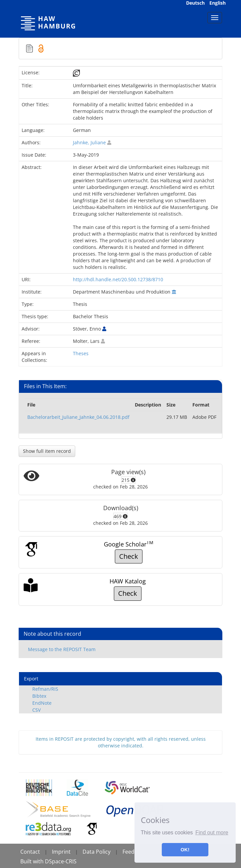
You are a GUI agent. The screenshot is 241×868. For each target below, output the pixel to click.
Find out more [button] (212, 833)
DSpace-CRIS (61, 861)
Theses (81, 353)
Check (129, 556)
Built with (33, 861)
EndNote (42, 703)
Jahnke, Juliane (89, 142)
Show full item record (47, 451)
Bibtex (39, 696)
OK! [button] (185, 850)
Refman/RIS (45, 689)
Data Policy (97, 852)
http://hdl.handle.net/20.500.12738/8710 (118, 279)
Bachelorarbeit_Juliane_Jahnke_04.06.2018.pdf (78, 417)
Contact (30, 852)
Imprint (61, 852)
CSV (36, 710)
